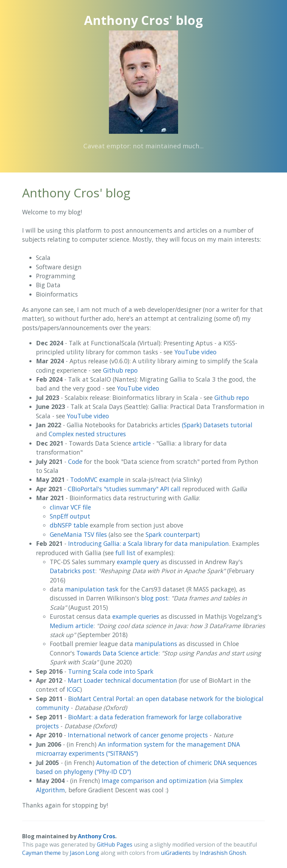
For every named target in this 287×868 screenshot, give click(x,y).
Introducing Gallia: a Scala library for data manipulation (149, 543)
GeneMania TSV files (78, 534)
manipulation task (92, 589)
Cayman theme (41, 853)
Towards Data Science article (117, 653)
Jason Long (85, 853)
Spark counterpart (172, 534)
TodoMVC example (97, 479)
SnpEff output (70, 516)
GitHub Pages (115, 844)
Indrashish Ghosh (223, 853)
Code (75, 461)
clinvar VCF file (70, 507)
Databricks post (72, 571)
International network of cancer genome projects (138, 735)
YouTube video (195, 352)
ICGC (73, 689)
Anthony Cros (96, 836)
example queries (136, 616)
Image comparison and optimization (154, 781)
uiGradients (176, 853)
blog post (155, 598)
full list (126, 553)
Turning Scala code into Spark (111, 671)
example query (138, 562)
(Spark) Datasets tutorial (217, 425)
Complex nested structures (87, 434)
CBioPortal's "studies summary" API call (124, 489)
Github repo (120, 370)
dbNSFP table (69, 525)
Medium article (72, 626)
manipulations (156, 644)
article (142, 443)
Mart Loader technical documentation (122, 680)
